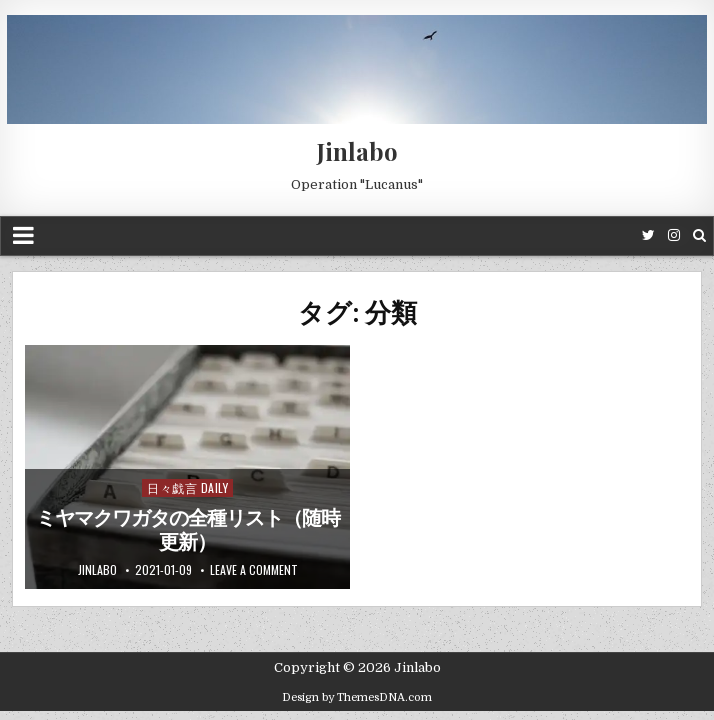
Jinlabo (357, 151)
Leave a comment (254, 570)
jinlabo (97, 570)
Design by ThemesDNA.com (357, 697)
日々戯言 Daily (187, 487)
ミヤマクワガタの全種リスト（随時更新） (188, 530)
